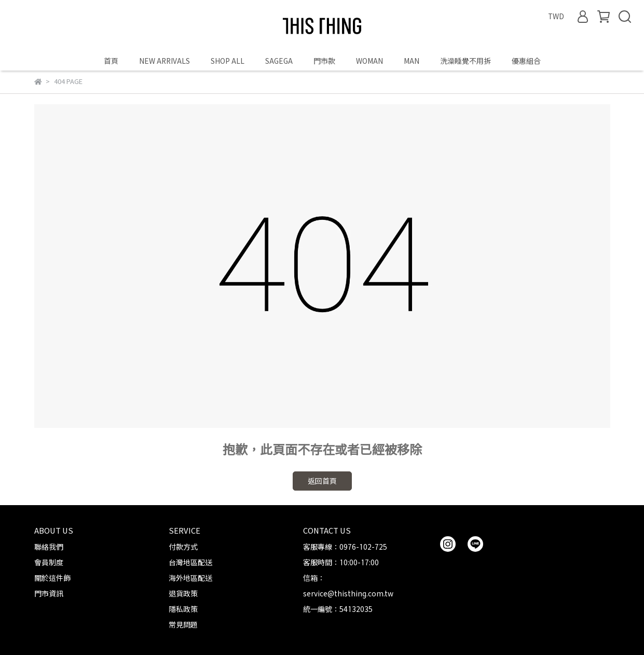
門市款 (324, 61)
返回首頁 (322, 481)
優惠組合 (526, 61)
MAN (412, 61)
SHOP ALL (228, 61)
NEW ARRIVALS (165, 61)
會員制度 (49, 562)
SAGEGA (279, 61)
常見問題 (183, 625)
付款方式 (183, 547)
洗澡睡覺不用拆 (465, 61)
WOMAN (369, 61)
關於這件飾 (52, 578)
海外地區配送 (190, 578)
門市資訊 (49, 594)
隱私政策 (183, 609)
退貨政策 (183, 594)
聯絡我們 (49, 547)
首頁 (111, 61)
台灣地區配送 (190, 562)
